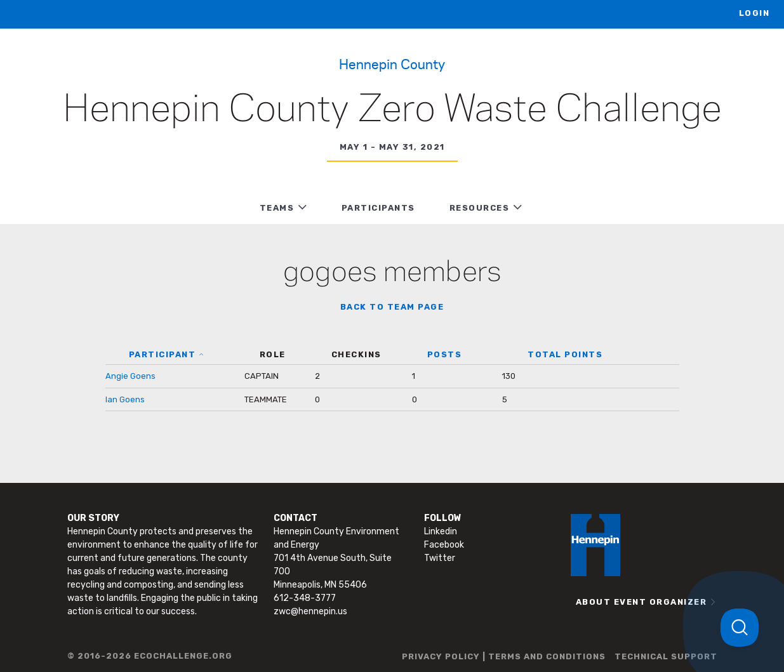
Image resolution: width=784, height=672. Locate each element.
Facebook (444, 545)
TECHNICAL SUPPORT (666, 656)
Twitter (440, 558)
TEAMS (277, 208)
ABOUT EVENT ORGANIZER (641, 602)
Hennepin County (392, 63)
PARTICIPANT (163, 354)
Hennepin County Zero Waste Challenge (392, 110)
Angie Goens (130, 376)
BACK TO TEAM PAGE (392, 307)
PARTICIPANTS (378, 208)
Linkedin (441, 531)
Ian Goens (125, 399)
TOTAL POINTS (565, 354)
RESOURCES (480, 208)
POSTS (445, 354)
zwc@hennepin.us (310, 611)
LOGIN (754, 13)
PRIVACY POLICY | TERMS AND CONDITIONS (504, 656)
